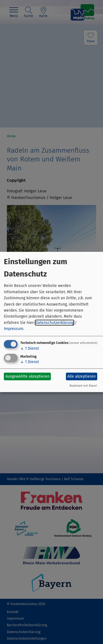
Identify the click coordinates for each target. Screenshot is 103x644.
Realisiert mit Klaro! (83, 386)
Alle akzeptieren (81, 376)
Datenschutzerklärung (55, 323)
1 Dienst (30, 348)
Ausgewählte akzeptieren (27, 376)
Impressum (14, 329)
